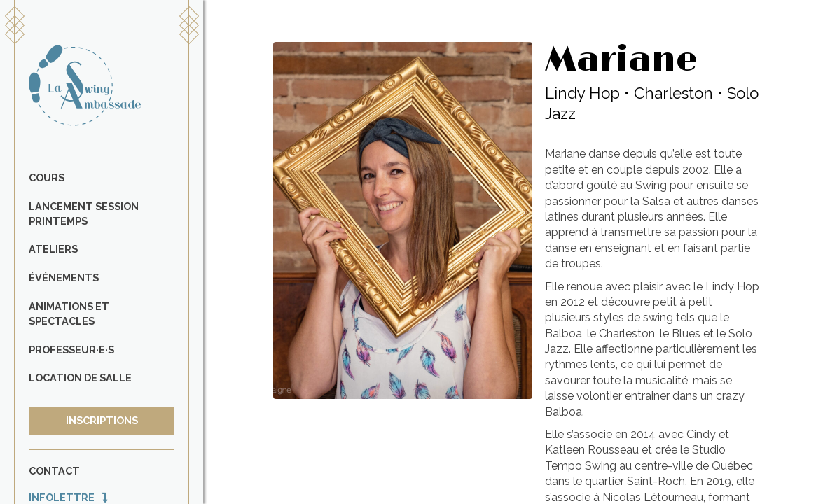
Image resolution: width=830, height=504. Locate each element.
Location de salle (80, 378)
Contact (54, 471)
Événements (64, 278)
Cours (47, 177)
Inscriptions (102, 420)
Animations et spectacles (69, 314)
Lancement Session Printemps (84, 213)
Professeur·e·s (71, 350)
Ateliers (53, 249)
